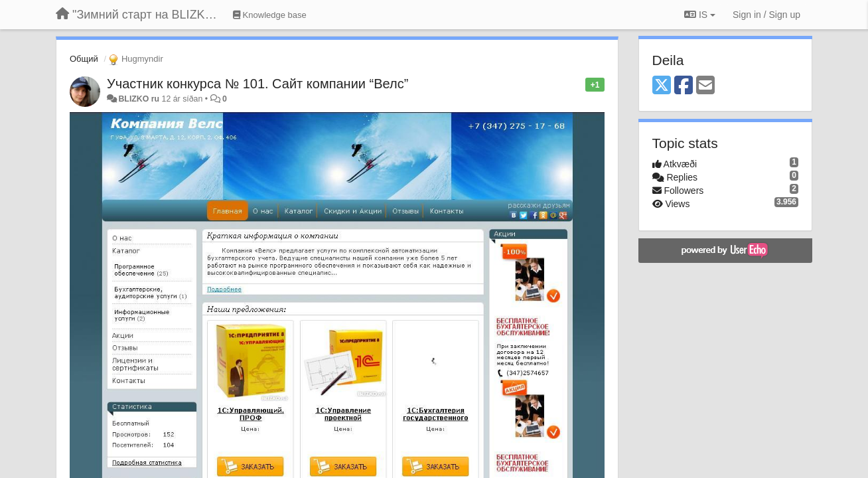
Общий (84, 59)
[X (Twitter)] (662, 86)
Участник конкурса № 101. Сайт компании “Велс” (257, 84)
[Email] (705, 86)
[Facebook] (684, 86)
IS (700, 15)
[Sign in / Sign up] (766, 15)
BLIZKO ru (140, 99)
